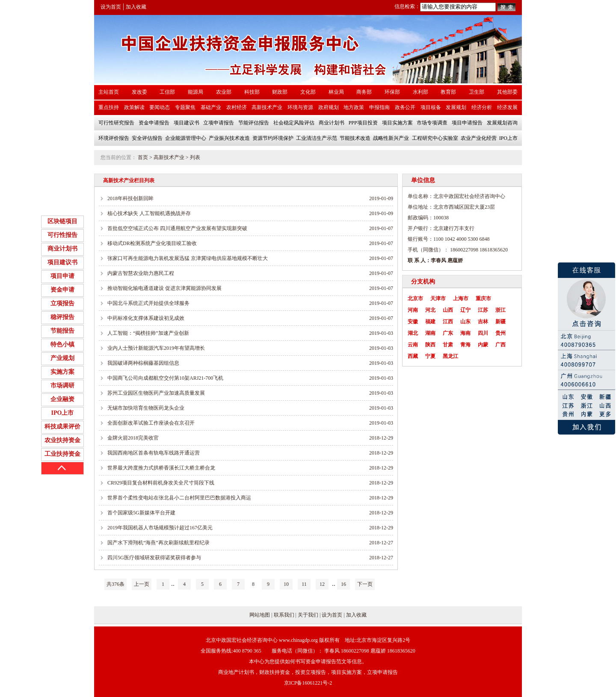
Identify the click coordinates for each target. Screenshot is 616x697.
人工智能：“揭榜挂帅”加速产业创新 (148, 333)
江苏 (483, 310)
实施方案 (62, 372)
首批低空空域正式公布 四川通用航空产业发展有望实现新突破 (177, 228)
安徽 (413, 322)
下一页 (365, 584)
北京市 (415, 298)
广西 (500, 345)
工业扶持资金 (62, 454)
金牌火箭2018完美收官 (133, 438)
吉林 (483, 322)
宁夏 (430, 356)
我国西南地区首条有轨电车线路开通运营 (154, 453)
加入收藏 (136, 7)
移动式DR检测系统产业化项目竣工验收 (152, 243)
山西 (448, 310)
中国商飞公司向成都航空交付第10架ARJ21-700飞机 (165, 378)
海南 (465, 333)
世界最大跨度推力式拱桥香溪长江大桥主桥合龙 (161, 468)
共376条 (115, 584)
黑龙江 (450, 356)
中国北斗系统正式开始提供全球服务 (148, 303)
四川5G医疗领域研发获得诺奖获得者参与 (154, 558)
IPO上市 (63, 413)
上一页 (142, 584)
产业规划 (62, 358)
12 (322, 584)
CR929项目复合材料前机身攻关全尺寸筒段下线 (161, 483)
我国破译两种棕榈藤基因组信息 (143, 363)
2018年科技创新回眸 (130, 198)
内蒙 (483, 345)
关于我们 (308, 615)
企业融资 (62, 399)
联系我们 (284, 615)
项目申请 (62, 276)
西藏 (413, 356)
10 (286, 584)
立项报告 (62, 303)
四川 (483, 333)
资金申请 (62, 290)
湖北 (413, 333)
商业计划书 (62, 249)
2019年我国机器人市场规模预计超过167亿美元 (160, 528)
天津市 (438, 298)
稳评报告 (62, 317)
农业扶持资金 (62, 440)
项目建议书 (62, 262)
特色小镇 (62, 344)
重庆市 (483, 298)
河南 (413, 310)
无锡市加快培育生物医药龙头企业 (146, 408)
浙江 (500, 310)
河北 (430, 310)
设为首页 (111, 7)
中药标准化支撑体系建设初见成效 (146, 318)
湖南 (430, 333)
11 (304, 584)
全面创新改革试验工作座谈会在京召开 (151, 423)
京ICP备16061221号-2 (308, 683)
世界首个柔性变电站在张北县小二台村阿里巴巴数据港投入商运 (179, 498)
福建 (430, 322)
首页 (143, 157)
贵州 (500, 333)
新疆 (500, 322)
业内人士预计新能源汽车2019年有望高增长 (156, 348)
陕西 (430, 345)
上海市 (461, 298)
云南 (413, 345)
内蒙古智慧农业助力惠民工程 (141, 273)
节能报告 (62, 331)
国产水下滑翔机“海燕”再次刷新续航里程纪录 (158, 543)
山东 (465, 322)
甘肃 (448, 345)
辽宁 (465, 310)
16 (344, 584)
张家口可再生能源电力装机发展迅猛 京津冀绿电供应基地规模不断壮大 (188, 258)
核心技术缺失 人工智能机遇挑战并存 (149, 213)
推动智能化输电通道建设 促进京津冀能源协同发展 (164, 288)
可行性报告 (62, 235)
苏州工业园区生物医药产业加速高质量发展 (156, 393)
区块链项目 (62, 221)
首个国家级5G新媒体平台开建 (141, 513)
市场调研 (62, 385)
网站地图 (260, 615)
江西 (448, 322)
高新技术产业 (169, 157)
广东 (448, 333)
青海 (465, 345)
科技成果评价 (62, 427)
